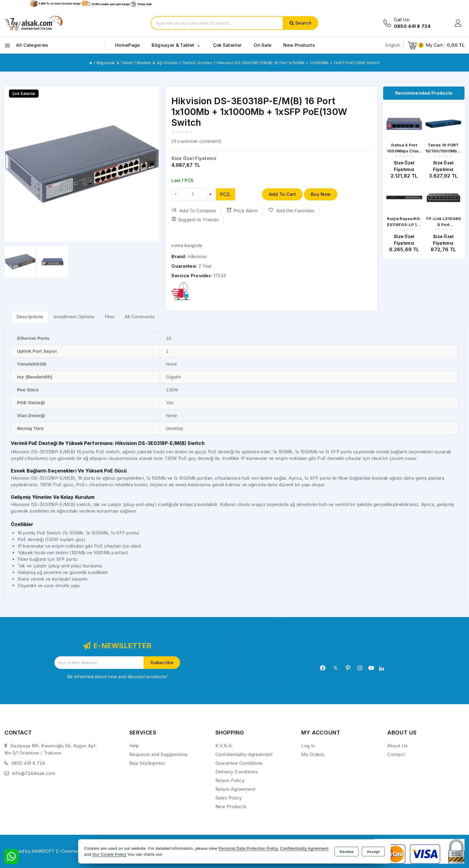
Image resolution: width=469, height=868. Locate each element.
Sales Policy (229, 798)
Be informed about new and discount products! (117, 677)
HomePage (127, 45)
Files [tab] (110, 317)
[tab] (30, 317)
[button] (12, 164)
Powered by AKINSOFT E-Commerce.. (46, 851)
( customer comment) (196, 141)
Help (134, 746)
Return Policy (230, 780)
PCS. (226, 194)
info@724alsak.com (34, 773)
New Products (231, 806)
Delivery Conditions (237, 772)
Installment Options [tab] (74, 317)
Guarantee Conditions (239, 763)
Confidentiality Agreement (244, 754)
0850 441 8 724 (28, 763)
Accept (373, 852)
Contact (396, 754)
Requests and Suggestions (159, 754)
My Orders (313, 754)
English (393, 45)
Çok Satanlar (227, 45)
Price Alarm (242, 210)
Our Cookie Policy (109, 854)
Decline (347, 852)
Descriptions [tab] (30, 317)
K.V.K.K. (224, 746)
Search (303, 23)
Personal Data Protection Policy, (249, 848)
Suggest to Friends (195, 219)
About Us (398, 746)
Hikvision (197, 256)
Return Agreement (235, 789)
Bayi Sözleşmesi (147, 763)
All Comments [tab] (140, 317)
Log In (308, 746)
